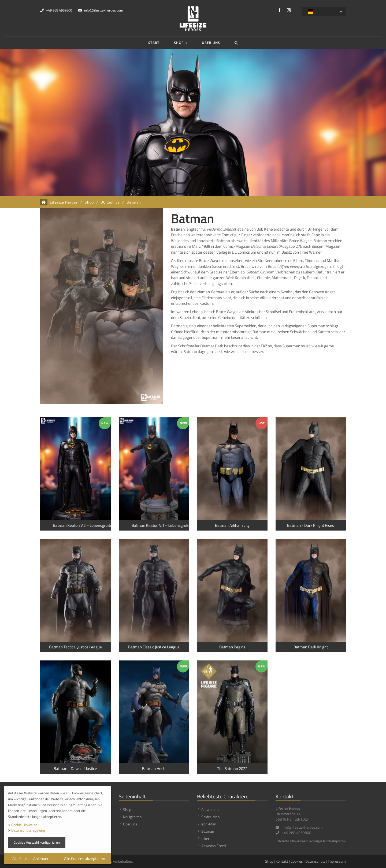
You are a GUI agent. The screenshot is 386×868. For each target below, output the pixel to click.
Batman (134, 202)
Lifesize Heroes (64, 202)
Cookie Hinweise (24, 825)
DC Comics (110, 202)
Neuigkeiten (132, 817)
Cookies (297, 861)
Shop (181, 43)
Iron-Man (209, 824)
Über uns (211, 43)
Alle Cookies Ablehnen (31, 858)
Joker (205, 838)
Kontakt (282, 861)
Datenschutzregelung (28, 830)
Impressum (337, 861)
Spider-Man (211, 817)
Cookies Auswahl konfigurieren (37, 842)
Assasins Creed (214, 846)
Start (154, 43)
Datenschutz (315, 861)
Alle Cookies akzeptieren (85, 858)
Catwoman (210, 809)
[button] (236, 43)
